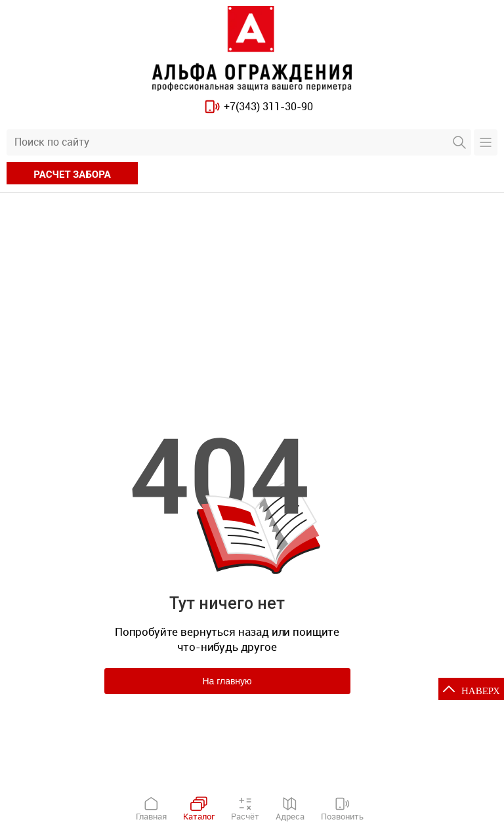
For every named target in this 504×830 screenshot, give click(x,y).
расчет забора (72, 175)
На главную (227, 681)
